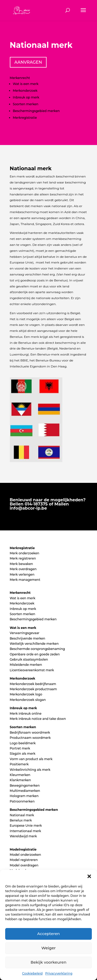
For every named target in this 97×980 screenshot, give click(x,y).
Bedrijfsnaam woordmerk (30, 732)
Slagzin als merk (23, 754)
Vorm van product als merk (31, 759)
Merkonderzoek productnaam (33, 689)
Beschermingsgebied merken (36, 111)
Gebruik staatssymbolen (29, 659)
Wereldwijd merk (23, 836)
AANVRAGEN (28, 62)
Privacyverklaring (59, 973)
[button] (89, 876)
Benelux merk (21, 820)
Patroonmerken (22, 801)
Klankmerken (20, 780)
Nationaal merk (22, 815)
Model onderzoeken (25, 855)
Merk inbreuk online (26, 713)
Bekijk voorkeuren (48, 962)
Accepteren (49, 934)
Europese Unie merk (26, 826)
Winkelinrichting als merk (30, 770)
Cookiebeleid (32, 973)
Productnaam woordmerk (30, 738)
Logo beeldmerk (23, 743)
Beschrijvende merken (28, 638)
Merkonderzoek (25, 91)
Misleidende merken (26, 665)
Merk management (25, 580)
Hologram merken (24, 796)
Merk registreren (23, 558)
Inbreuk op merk (26, 97)
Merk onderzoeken (25, 553)
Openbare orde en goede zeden (35, 654)
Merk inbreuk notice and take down (38, 719)
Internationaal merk (25, 831)
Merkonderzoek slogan (28, 700)
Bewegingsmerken (25, 785)
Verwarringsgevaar (25, 633)
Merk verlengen (22, 574)
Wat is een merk (26, 84)
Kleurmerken (20, 775)
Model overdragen (24, 865)
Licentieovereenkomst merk (32, 670)
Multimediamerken (25, 791)
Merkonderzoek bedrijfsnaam (33, 684)
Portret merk (20, 748)
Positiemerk (19, 764)
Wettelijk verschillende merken (34, 644)
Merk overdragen (23, 569)
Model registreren (24, 860)
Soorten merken (26, 104)
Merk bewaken (21, 564)
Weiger (48, 948)
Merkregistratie (25, 118)
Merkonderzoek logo (26, 694)
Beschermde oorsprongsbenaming (38, 649)
